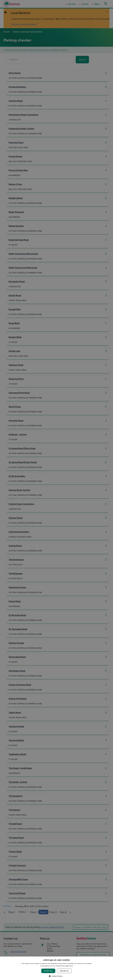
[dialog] (56, 968)
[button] (56, 976)
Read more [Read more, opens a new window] (69, 966)
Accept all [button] (48, 971)
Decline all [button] (64, 971)
